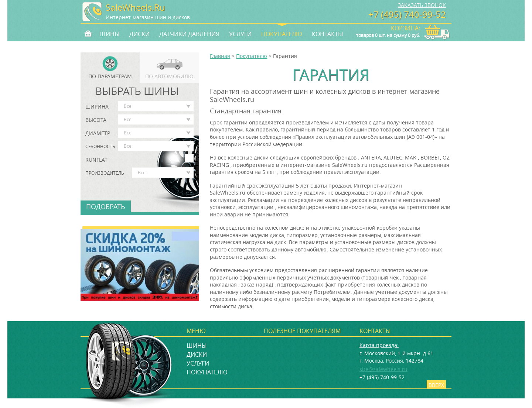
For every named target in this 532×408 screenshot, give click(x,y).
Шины (110, 34)
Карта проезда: (379, 345)
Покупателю (282, 34)
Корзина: (405, 28)
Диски (139, 34)
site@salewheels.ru (383, 369)
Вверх (436, 385)
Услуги (240, 34)
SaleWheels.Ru (135, 7)
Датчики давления (189, 34)
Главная (220, 56)
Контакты (328, 34)
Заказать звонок (422, 5)
